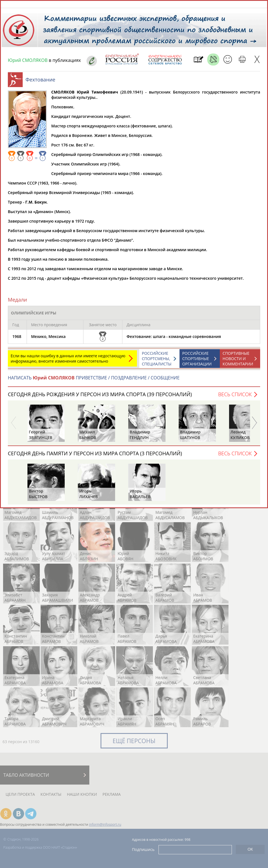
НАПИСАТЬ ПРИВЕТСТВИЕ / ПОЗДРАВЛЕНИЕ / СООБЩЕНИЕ (94, 381)
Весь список (235, 397)
